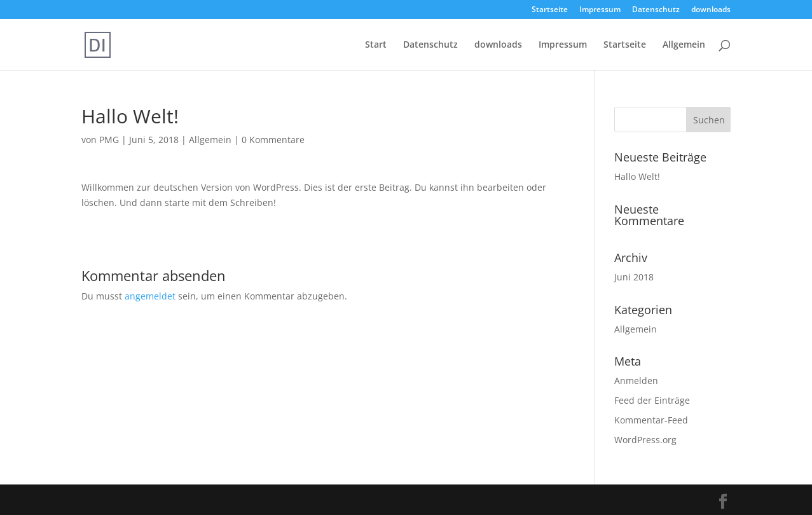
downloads (711, 10)
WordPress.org (645, 440)
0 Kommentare (273, 140)
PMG (109, 140)
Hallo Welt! (637, 176)
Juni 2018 (634, 277)
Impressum (600, 10)
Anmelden (636, 381)
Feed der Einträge (652, 400)
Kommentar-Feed (651, 420)
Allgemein (684, 45)
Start (376, 45)
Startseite (550, 10)
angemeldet (150, 296)
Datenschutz (656, 10)
